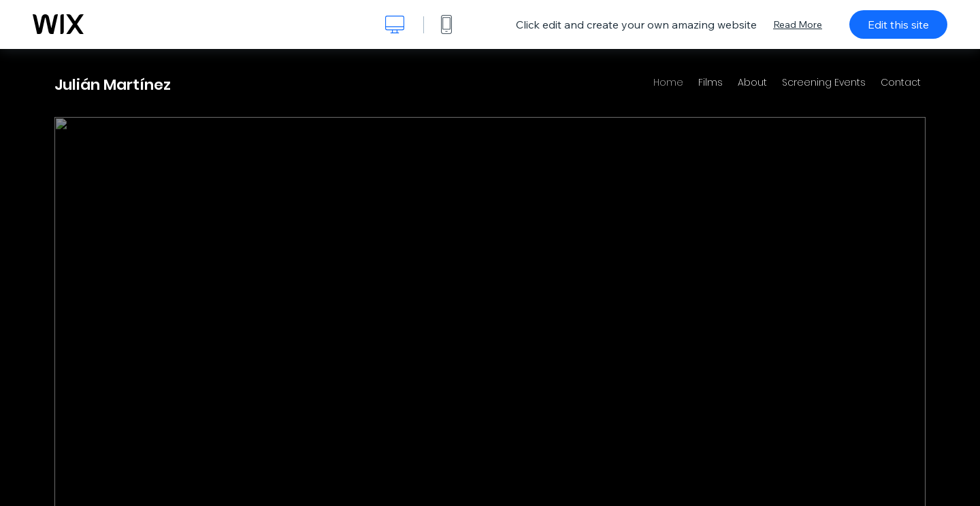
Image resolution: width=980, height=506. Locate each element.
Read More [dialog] (798, 24)
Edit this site (898, 24)
